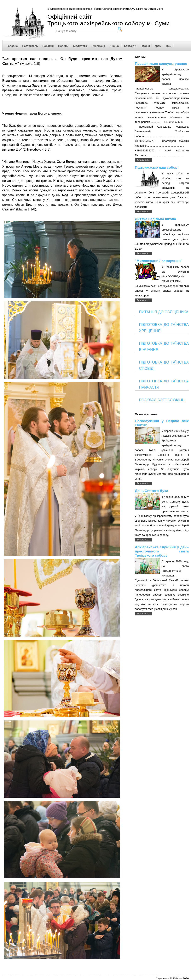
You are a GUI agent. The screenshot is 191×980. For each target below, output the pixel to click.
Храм (158, 46)
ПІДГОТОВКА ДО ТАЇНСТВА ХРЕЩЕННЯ (164, 328)
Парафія (48, 46)
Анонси (115, 46)
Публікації (98, 46)
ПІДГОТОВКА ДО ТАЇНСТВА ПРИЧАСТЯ (164, 384)
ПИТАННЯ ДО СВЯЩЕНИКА (164, 312)
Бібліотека (80, 46)
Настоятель (30, 46)
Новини (63, 46)
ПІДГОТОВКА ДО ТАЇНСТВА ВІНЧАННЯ (164, 347)
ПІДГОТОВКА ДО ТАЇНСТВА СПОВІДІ (164, 365)
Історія (145, 46)
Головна (12, 46)
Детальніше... (143, 160)
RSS (169, 46)
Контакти (130, 46)
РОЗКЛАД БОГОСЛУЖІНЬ (162, 400)
